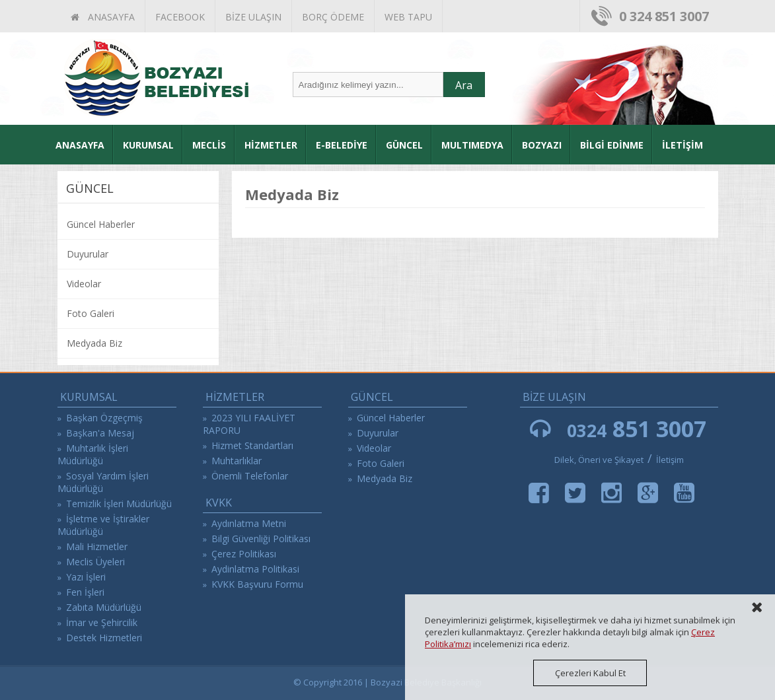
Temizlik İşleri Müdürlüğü (119, 504)
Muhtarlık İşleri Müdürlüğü (93, 454)
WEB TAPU (408, 17)
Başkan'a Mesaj (100, 433)
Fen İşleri (85, 592)
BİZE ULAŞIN (253, 17)
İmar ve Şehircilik (102, 622)
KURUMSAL (148, 145)
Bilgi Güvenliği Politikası (261, 539)
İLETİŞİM (683, 145)
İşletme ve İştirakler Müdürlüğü (103, 525)
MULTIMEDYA (472, 145)
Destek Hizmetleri (104, 638)
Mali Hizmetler (97, 546)
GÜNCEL (404, 145)
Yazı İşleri (86, 577)
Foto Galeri (91, 313)
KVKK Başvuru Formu (257, 584)
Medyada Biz (94, 343)
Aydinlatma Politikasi (255, 569)
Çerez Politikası (244, 554)
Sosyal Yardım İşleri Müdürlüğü (103, 482)
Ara (464, 85)
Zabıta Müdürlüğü (104, 607)
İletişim (670, 460)
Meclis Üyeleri (95, 562)
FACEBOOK (180, 17)
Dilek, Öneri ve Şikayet (599, 460)
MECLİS (209, 145)
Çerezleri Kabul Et (590, 673)
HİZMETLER (271, 145)
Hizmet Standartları (252, 445)
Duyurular (88, 254)
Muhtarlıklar (237, 461)
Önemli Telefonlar (250, 476)
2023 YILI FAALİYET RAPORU (249, 424)
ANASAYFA (103, 17)
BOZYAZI (542, 145)
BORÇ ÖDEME (333, 17)
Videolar (84, 284)
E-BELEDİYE (342, 145)
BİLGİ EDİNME (612, 145)
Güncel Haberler (101, 224)
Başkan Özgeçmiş (104, 418)
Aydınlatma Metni (249, 523)
